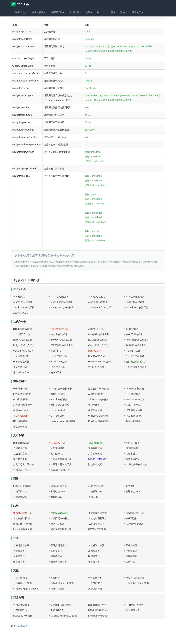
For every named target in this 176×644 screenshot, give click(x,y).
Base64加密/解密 (135, 389)
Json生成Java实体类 (62, 302)
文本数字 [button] (75, 12)
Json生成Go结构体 (98, 302)
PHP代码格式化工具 (99, 334)
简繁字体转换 (133, 443)
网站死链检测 (58, 524)
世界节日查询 (95, 583)
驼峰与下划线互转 (97, 459)
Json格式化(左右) (97, 297)
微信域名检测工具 (22, 513)
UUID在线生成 (133, 405)
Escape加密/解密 (22, 394)
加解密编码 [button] (57, 12)
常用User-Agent (21, 605)
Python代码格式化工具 (137, 340)
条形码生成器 (95, 410)
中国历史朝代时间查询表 (26, 589)
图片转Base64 (21, 416)
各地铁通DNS (20, 497)
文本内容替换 (95, 448)
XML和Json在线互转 (24, 307)
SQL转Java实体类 (135, 302)
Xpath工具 (56, 372)
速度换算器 (132, 556)
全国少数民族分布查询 (137, 583)
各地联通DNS (95, 491)
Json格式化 (19, 297)
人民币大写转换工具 (61, 464)
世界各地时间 (95, 578)
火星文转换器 (58, 448)
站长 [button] (100, 12)
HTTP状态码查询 (97, 529)
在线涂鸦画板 (20, 578)
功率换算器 (132, 551)
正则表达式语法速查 (136, 367)
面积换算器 (132, 545)
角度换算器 (19, 562)
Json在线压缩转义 (135, 297)
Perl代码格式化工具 (136, 345)
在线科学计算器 (96, 545)
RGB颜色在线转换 (60, 470)
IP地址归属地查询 (22, 486)
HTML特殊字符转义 (98, 610)
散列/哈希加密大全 (23, 405)
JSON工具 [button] (20, 12)
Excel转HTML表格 (135, 356)
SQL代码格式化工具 (99, 340)
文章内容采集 (95, 443)
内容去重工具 (133, 454)
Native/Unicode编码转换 (63, 421)
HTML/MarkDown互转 (99, 362)
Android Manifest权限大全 (64, 616)
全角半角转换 (133, 459)
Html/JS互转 (95, 351)
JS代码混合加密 (22, 334)
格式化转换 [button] (38, 12)
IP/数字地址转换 (134, 410)
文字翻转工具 (95, 454)
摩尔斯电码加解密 (60, 405)
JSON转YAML (21, 313)
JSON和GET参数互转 (137, 307)
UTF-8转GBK (57, 416)
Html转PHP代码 (59, 356)
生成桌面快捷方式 (97, 513)
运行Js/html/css (21, 372)
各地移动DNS (133, 491)
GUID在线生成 (21, 410)
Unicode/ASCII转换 (98, 416)
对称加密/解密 (58, 394)
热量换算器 (19, 551)
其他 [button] (123, 12)
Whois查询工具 (96, 524)
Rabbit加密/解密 (59, 399)
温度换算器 (56, 556)
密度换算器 (94, 562)
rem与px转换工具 (135, 513)
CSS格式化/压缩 (59, 329)
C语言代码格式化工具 (62, 345)
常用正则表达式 (96, 367)
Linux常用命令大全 (98, 616)
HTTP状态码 (20, 610)
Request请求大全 (97, 605)
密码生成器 (94, 405)
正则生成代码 (20, 367)
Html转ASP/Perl (96, 356)
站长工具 (20, 4)
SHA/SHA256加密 (135, 399)
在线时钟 (55, 578)
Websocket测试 (59, 486)
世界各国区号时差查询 (62, 583)
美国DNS (93, 497)
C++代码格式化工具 (98, 345)
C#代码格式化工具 (23, 340)
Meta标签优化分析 (23, 529)
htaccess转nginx (59, 513)
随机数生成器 (95, 464)
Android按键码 (133, 421)
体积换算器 (56, 551)
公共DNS (131, 486)
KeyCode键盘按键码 (99, 421)
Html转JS (56, 351)
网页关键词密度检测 (61, 529)
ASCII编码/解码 (134, 416)
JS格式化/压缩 (96, 329)
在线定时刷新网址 (97, 518)
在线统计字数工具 (22, 454)
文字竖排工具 (58, 454)
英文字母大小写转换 (24, 464)
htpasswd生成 (58, 410)
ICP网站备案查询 (135, 524)
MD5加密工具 (20, 389)
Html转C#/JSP (21, 356)
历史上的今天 (95, 589)
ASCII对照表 (57, 610)
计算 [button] (112, 12)
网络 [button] (89, 12)
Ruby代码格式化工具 (24, 345)
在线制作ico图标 (22, 518)
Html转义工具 (133, 351)
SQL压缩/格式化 (59, 334)
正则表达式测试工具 (136, 362)
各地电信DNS (58, 491)
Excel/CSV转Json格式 (62, 307)
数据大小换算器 (59, 562)
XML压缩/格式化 (134, 334)
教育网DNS (57, 497)
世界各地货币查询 (22, 583)
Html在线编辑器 (21, 443)
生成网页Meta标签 (60, 518)
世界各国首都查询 (135, 578)
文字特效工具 (20, 459)
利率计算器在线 (21, 545)
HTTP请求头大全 (135, 605)
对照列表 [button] (137, 12)
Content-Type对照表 (61, 605)
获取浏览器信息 (96, 486)
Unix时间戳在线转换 (136, 464)
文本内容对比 (133, 448)
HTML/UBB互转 (59, 362)
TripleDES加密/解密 (98, 399)
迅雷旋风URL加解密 (99, 389)
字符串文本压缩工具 (61, 459)
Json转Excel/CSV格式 (100, 307)
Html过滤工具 (58, 367)
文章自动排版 (58, 443)
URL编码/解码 (21, 421)
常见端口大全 (133, 610)
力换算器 (130, 562)
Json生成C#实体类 (23, 302)
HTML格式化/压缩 (22, 329)
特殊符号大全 (58, 589)
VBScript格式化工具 (23, 351)
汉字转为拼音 (20, 448)
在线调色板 (132, 518)
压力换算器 (94, 551)
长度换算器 (19, 556)
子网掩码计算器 (59, 545)
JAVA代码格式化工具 (61, 340)
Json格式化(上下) (60, 297)
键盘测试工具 (20, 427)
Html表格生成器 (21, 362)
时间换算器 (94, 556)
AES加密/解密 (95, 394)
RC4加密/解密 (21, 399)
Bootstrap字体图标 (23, 616)
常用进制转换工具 (22, 470)
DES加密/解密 (133, 394)
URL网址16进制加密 (61, 389)
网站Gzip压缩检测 (23, 524)
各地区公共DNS (21, 491)
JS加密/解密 (132, 329)
